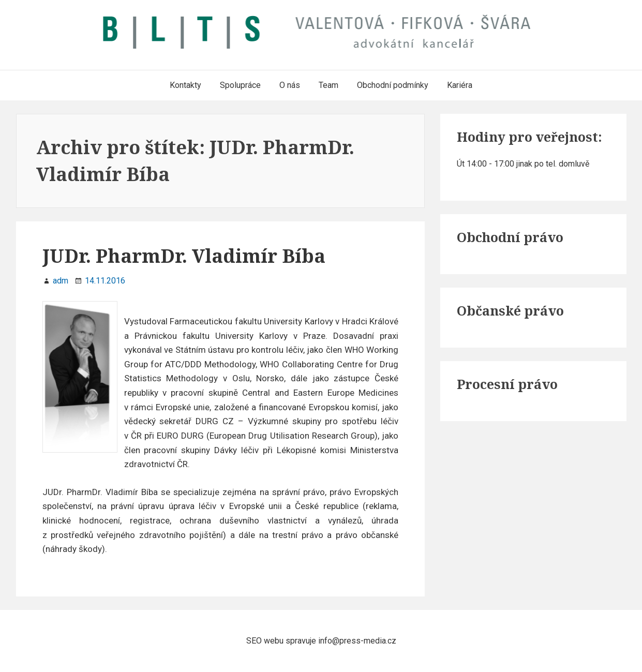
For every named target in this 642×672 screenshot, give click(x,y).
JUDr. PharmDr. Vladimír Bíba (184, 256)
